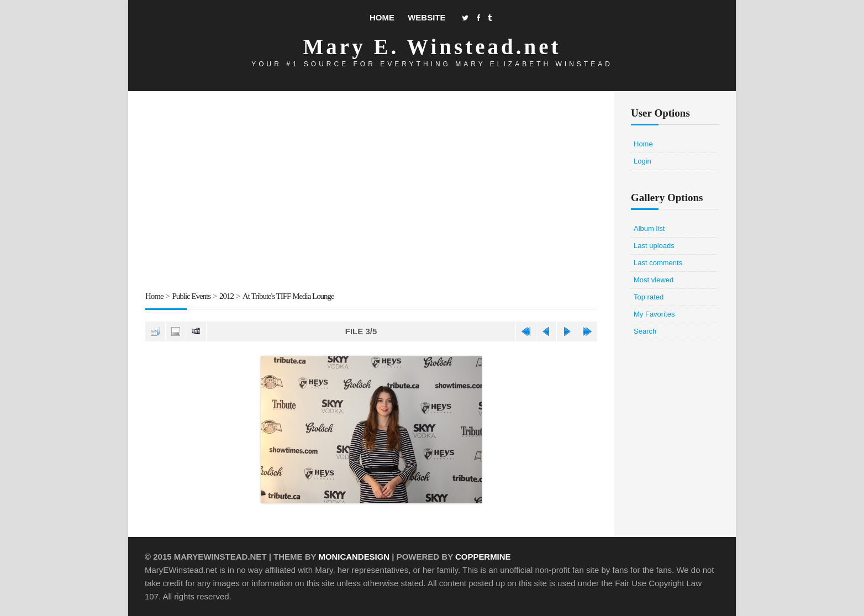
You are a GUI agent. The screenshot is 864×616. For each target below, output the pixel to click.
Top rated (649, 297)
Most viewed (654, 280)
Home (382, 17)
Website (426, 17)
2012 (227, 296)
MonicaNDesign (354, 556)
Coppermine (484, 556)
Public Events (192, 296)
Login (642, 161)
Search (645, 331)
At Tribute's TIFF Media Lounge (289, 296)
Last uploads (654, 246)
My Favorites (654, 314)
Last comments (658, 263)
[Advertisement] (371, 193)
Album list (649, 228)
